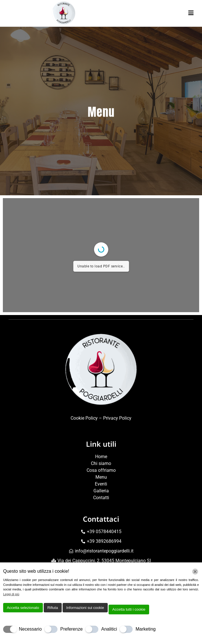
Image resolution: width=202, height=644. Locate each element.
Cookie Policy (84, 418)
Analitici (109, 629)
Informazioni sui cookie (85, 608)
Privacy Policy (117, 418)
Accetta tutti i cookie (129, 609)
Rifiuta (53, 608)
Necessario (30, 629)
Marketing (145, 629)
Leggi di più (11, 594)
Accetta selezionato (23, 608)
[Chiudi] (195, 572)
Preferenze (71, 629)
